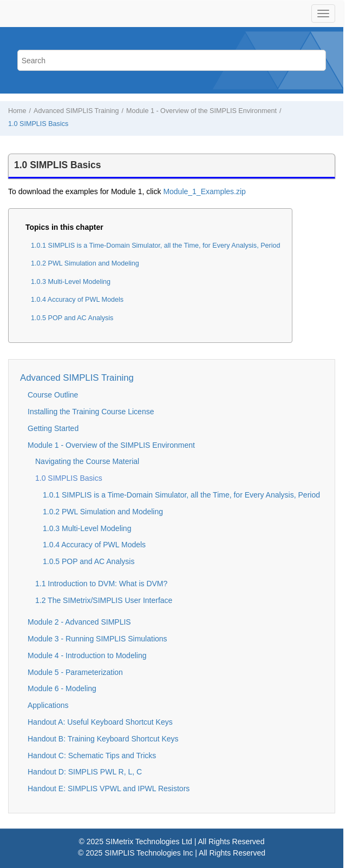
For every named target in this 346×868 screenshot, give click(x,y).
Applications (48, 705)
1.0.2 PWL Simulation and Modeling (85, 263)
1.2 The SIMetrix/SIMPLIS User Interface (104, 600)
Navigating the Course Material (87, 461)
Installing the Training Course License (91, 412)
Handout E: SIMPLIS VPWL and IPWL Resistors (109, 789)
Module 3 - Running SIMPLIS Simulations (97, 639)
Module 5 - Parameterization (75, 672)
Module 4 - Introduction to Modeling (87, 655)
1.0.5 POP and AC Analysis (72, 318)
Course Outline (53, 395)
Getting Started (53, 428)
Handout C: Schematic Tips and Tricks (92, 756)
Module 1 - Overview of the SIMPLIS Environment (201, 111)
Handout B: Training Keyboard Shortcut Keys (103, 739)
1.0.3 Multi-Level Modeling (71, 282)
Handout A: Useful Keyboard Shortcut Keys (100, 722)
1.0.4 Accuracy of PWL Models (77, 300)
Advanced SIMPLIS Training (76, 111)
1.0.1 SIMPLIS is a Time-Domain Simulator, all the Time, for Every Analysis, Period (156, 246)
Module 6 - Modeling (62, 688)
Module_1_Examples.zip (204, 191)
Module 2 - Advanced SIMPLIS (79, 622)
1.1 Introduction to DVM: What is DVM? (101, 584)
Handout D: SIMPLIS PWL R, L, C (85, 772)
